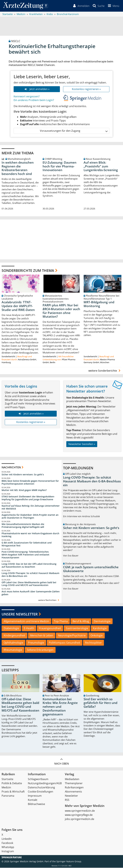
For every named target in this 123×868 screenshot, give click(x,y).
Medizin (6, 788)
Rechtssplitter (93, 643)
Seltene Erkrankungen (40, 650)
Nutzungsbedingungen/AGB (45, 784)
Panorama (8, 796)
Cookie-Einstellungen (41, 792)
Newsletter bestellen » (82, 444)
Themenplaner (74, 784)
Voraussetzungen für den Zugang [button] (74, 131)
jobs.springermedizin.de (80, 819)
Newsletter (71, 796)
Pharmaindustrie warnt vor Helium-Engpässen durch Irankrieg (30, 535)
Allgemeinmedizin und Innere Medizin (26, 622)
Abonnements (73, 792)
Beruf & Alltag (81, 622)
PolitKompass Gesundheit (65, 643)
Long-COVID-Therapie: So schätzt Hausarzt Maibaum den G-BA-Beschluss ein (30, 575)
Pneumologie (36, 643)
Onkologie (97, 636)
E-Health (29, 629)
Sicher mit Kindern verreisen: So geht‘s (23, 475)
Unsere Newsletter (20, 615)
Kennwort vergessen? (27, 97)
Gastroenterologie (77, 629)
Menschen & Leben (42, 636)
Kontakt (33, 800)
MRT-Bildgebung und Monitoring (99, 305)
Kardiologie (100, 629)
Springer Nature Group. (69, 862)
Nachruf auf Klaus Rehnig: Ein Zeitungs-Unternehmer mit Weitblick (31, 508)
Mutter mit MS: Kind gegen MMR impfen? (24, 490)
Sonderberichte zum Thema (28, 271)
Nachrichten (11, 468)
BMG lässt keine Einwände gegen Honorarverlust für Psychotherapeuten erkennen (30, 483)
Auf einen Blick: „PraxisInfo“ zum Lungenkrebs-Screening (101, 167)
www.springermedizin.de (80, 811)
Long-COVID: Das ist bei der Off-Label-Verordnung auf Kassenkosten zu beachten (29, 566)
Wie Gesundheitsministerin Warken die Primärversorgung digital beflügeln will (23, 526)
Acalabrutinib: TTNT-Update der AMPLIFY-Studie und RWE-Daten (18, 306)
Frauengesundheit (50, 629)
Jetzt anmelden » (37, 89)
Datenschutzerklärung (41, 788)
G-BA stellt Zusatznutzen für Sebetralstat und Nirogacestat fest (27, 544)
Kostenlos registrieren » (86, 89)
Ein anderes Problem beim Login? (34, 100)
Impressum (35, 796)
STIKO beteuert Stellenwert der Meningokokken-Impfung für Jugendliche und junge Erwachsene (28, 498)
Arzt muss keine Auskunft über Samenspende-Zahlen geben (31, 593)
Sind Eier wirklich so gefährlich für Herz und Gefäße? (100, 703)
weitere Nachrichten (49, 600)
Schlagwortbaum (38, 779)
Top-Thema (61, 622)
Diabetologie (11, 629)
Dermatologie (102, 622)
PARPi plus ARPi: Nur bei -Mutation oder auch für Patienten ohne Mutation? (61, 311)
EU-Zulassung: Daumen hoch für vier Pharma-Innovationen (59, 167)
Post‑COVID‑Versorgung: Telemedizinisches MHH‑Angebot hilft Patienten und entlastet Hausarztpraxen (25, 555)
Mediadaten (72, 779)
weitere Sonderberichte (105, 371)
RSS (67, 800)
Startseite (7, 779)
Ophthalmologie (13, 643)
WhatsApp (8, 847)
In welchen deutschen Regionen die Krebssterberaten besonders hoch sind (18, 168)
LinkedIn (7, 839)
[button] (113, 6)
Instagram (8, 852)
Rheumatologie (13, 650)
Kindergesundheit (14, 636)
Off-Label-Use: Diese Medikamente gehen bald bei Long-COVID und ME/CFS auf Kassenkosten (29, 584)
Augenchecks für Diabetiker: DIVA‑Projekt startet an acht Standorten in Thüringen (30, 517)
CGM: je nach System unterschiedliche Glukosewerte (91, 570)
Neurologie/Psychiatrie (72, 636)
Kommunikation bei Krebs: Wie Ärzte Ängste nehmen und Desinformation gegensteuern (60, 707)
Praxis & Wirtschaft (13, 792)
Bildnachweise (36, 804)
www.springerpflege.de (79, 815)
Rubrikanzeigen (74, 788)
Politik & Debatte (12, 784)
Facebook (7, 843)
